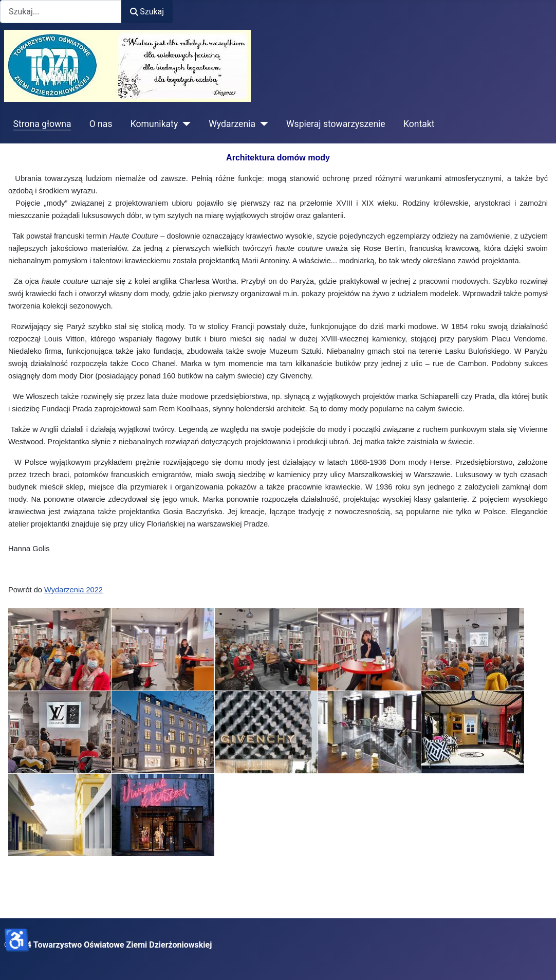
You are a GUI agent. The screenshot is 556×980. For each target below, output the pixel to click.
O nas (101, 124)
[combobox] (61, 12)
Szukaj (147, 12)
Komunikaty (154, 124)
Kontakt (419, 124)
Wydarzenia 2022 (73, 590)
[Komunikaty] (184, 124)
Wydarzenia (232, 124)
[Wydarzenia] (262, 124)
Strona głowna (42, 124)
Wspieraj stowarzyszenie (336, 124)
